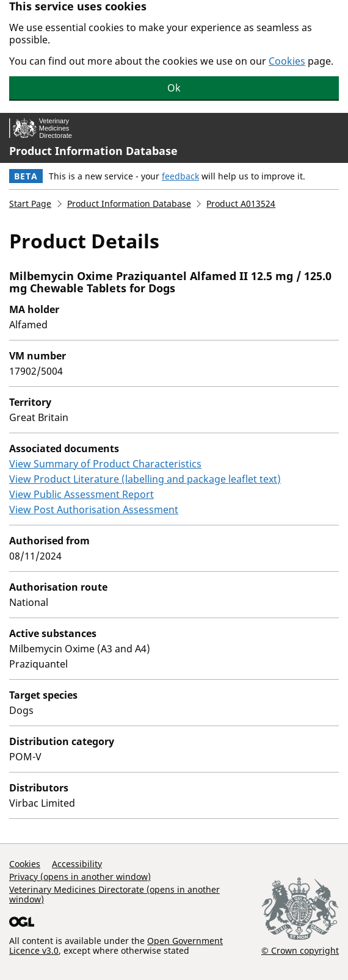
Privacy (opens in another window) (80, 877)
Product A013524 (241, 204)
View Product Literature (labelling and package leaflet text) (145, 479)
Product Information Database (93, 151)
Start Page (30, 204)
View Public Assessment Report (82, 494)
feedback (180, 176)
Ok (174, 88)
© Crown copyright (300, 950)
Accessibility (77, 864)
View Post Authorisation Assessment (94, 510)
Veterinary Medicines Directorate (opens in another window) (114, 894)
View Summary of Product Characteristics (105, 464)
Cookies (287, 61)
